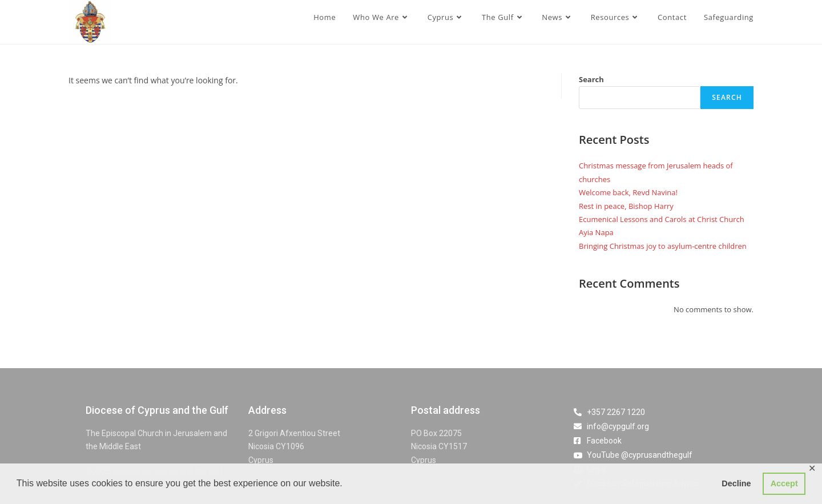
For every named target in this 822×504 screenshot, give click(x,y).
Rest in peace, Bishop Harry (626, 206)
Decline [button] (736, 483)
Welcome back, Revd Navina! (628, 192)
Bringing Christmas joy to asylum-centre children (663, 246)
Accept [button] (784, 483)
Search (591, 79)
